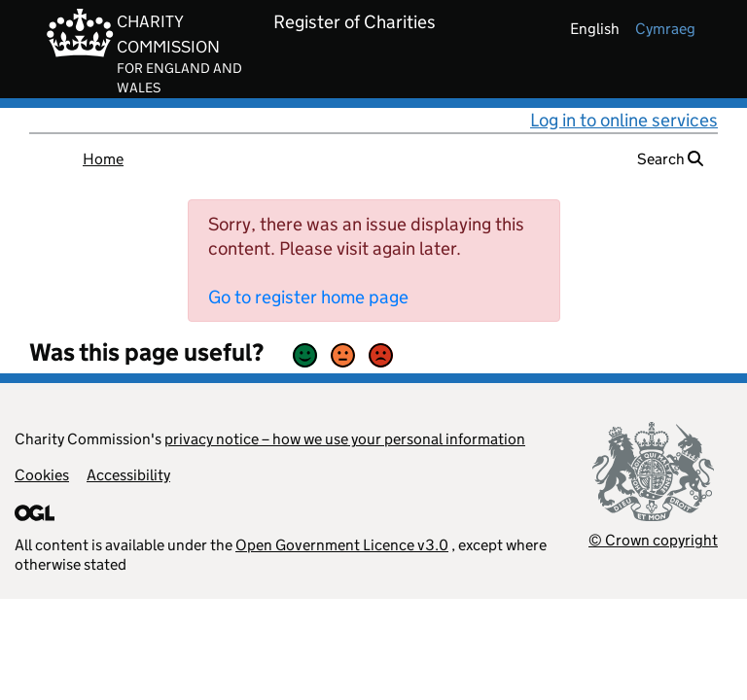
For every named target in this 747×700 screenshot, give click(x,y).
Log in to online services (624, 120)
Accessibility (128, 475)
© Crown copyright (653, 540)
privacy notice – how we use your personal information (345, 439)
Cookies (42, 475)
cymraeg (665, 29)
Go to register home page (308, 297)
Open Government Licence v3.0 (342, 545)
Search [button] (670, 159)
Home (103, 159)
